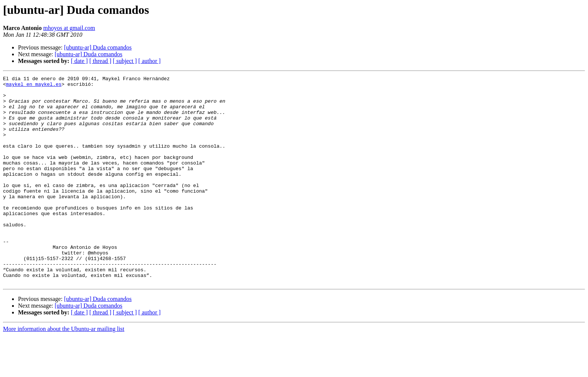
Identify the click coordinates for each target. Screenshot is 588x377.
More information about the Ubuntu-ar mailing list (64, 370)
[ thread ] (100, 61)
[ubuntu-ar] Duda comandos (98, 47)
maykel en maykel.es (34, 86)
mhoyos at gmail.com (69, 28)
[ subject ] (125, 61)
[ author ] (150, 61)
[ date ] (79, 61)
